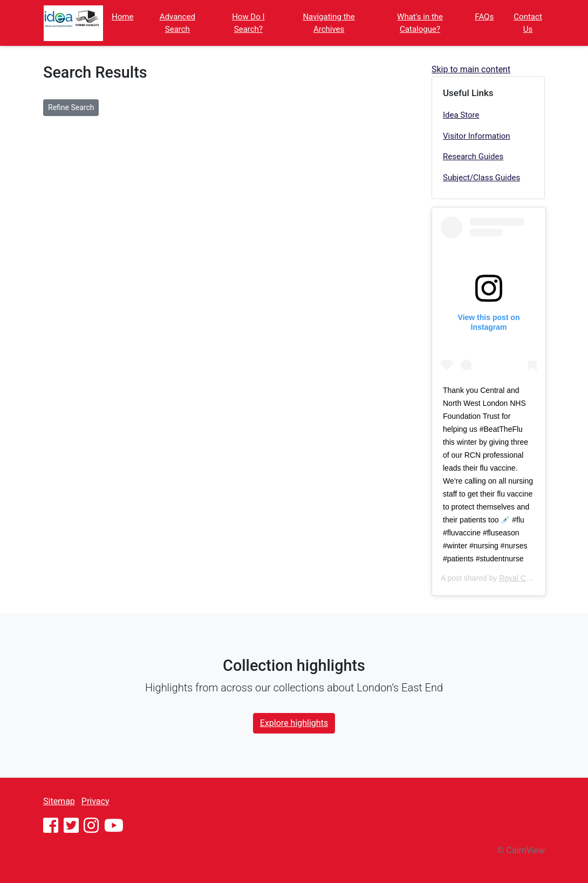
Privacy (95, 801)
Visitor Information (477, 136)
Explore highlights (294, 723)
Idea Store (461, 115)
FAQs (484, 17)
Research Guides (473, 157)
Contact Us (528, 23)
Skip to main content (471, 69)
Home (122, 17)
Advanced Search (177, 23)
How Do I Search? (248, 23)
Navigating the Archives (329, 23)
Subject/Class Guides (481, 178)
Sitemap (59, 801)
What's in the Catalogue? (420, 23)
